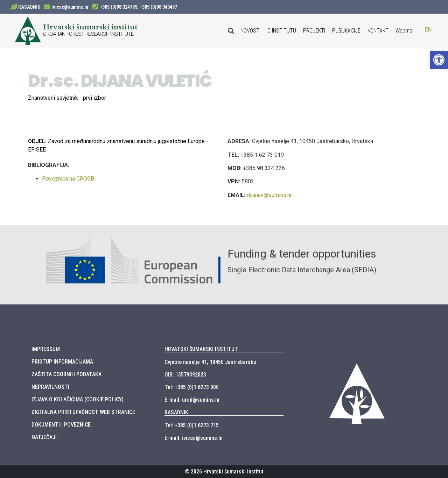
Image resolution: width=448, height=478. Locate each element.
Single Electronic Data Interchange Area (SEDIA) (302, 270)
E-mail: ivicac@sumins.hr (194, 438)
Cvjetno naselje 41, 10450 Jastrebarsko (210, 362)
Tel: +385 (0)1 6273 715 (192, 425)
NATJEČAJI (44, 437)
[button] (439, 60)
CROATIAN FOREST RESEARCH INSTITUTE (88, 34)
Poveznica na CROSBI (69, 179)
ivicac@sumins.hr (70, 7)
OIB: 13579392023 (185, 375)
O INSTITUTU (282, 31)
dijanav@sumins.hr (269, 195)
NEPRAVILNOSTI (50, 387)
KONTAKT (378, 31)
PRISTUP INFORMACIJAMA (62, 362)
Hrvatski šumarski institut (90, 27)
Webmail (405, 31)
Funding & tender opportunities (302, 254)
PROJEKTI (314, 31)
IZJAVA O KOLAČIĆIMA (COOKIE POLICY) (78, 399)
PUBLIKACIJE (346, 31)
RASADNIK (29, 7)
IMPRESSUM (46, 349)
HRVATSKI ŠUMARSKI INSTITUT (201, 349)
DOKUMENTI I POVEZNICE (61, 425)
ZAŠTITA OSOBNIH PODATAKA (66, 374)
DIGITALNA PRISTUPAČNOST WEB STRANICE (83, 412)
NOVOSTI (250, 31)
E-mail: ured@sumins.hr (192, 400)
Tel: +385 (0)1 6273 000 (192, 387)
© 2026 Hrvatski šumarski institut (224, 472)
